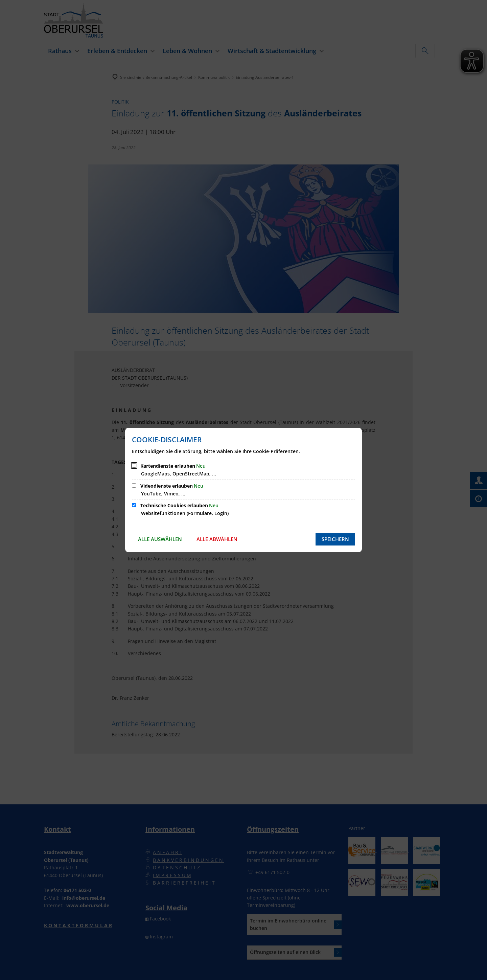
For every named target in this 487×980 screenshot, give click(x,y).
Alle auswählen (160, 539)
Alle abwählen (217, 539)
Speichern (335, 539)
